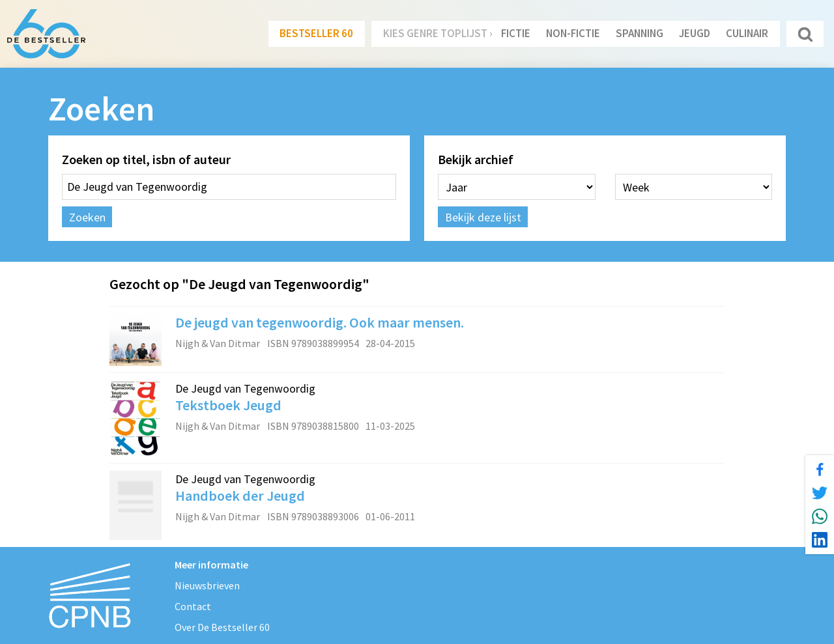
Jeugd (695, 33)
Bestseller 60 (316, 33)
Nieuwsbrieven (207, 585)
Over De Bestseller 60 (222, 627)
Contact (193, 606)
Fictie (516, 33)
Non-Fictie (573, 33)
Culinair (747, 33)
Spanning (640, 33)
